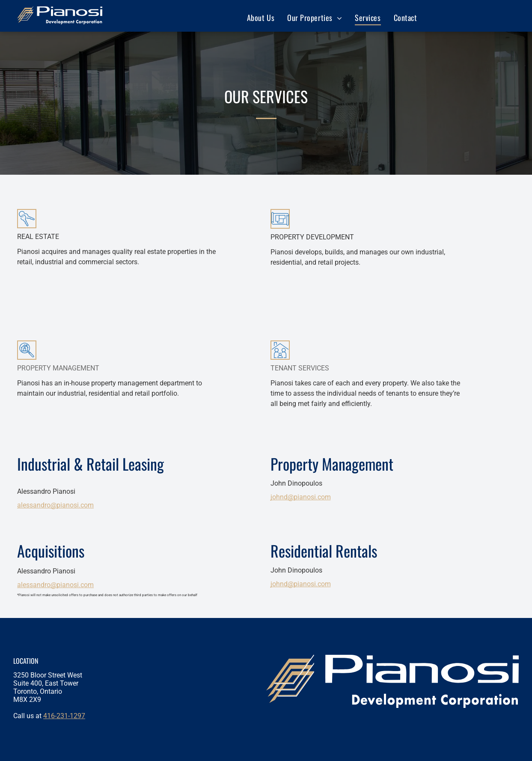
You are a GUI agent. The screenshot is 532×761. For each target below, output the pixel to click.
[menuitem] (261, 17)
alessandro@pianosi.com (55, 505)
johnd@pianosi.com (301, 497)
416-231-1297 (64, 716)
